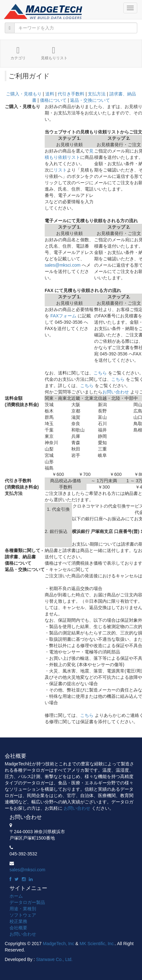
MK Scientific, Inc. (97, 944)
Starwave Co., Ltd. (54, 959)
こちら (100, 373)
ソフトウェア (23, 915)
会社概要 (18, 928)
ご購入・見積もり (24, 94)
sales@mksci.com (63, 265)
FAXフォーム (63, 316)
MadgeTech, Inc (58, 944)
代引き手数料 (71, 94)
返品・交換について (90, 100)
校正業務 (18, 921)
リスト (60, 170)
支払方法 (97, 94)
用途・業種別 (23, 909)
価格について (53, 100)
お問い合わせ (116, 392)
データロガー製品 (27, 902)
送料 (50, 94)
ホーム (16, 896)
